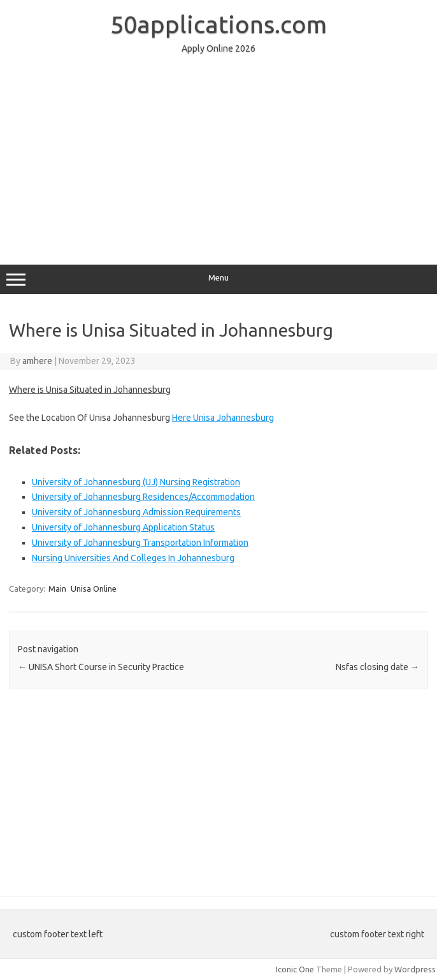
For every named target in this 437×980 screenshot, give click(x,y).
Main (57, 589)
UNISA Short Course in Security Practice (101, 667)
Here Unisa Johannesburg (223, 418)
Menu (218, 279)
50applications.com (218, 24)
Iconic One (295, 969)
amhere (37, 361)
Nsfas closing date (377, 667)
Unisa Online (94, 589)
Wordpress (415, 969)
